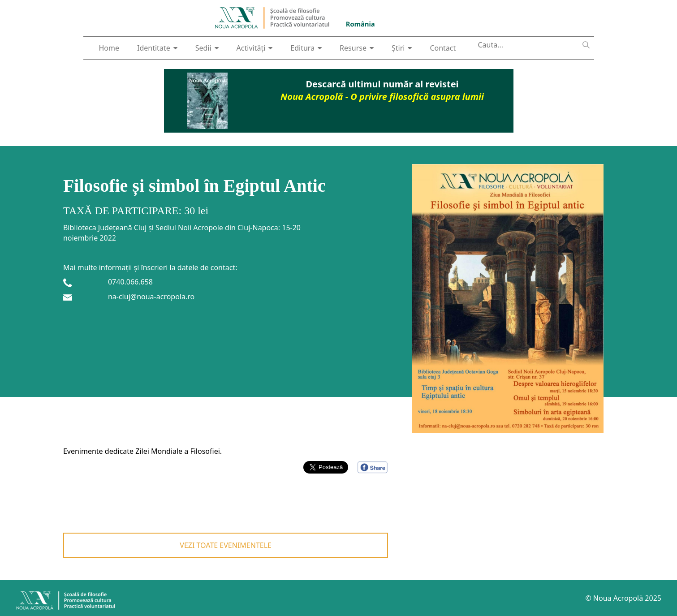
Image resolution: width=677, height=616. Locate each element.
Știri (402, 48)
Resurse (357, 48)
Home (109, 48)
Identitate (157, 48)
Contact (443, 48)
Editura (306, 48)
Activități (255, 48)
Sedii (207, 48)
